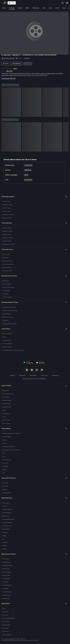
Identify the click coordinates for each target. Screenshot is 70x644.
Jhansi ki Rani (6, 397)
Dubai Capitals (6, 625)
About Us (13, 376)
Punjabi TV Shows (7, 218)
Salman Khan (6, 569)
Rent (64, 8)
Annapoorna (6, 414)
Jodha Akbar (6, 281)
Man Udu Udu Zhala (8, 317)
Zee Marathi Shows (8, 261)
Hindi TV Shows (7, 201)
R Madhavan (6, 559)
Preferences (55, 376)
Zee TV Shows (6, 254)
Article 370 (6, 463)
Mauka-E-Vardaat (7, 347)
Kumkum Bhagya (7, 400)
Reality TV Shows (7, 241)
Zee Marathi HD (7, 493)
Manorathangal (7, 513)
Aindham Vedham (7, 523)
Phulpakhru (6, 320)
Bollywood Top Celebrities (9, 554)
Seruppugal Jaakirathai (9, 519)
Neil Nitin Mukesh (7, 585)
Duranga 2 (5, 533)
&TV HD (5, 490)
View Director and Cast (8, 78)
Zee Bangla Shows (7, 271)
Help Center (22, 376)
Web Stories (6, 612)
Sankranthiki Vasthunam (9, 447)
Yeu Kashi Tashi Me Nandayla (10, 311)
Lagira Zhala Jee (7, 314)
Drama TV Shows (7, 228)
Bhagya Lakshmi (7, 340)
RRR (4, 473)
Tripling (5, 546)
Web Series (36, 8)
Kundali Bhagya (7, 404)
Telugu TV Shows (7, 211)
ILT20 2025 (6, 615)
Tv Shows (11, 8)
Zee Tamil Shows (7, 268)
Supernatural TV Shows (9, 244)
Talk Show (9, 71)
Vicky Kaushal (6, 579)
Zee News (5, 483)
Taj (3, 539)
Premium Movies (6, 429)
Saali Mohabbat (7, 437)
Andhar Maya (6, 516)
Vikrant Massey (7, 562)
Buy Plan (12, 3)
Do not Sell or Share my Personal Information (34, 379)
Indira (4, 417)
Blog (4, 608)
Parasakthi (5, 466)
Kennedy (5, 440)
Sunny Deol (6, 582)
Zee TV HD (5, 486)
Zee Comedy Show (7, 344)
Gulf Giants (6, 628)
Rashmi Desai (6, 599)
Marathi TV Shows (7, 205)
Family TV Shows (7, 235)
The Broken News (7, 526)
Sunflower (5, 542)
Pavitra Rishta (6, 291)
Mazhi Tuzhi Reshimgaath (9, 307)
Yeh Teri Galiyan (7, 284)
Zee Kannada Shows (8, 264)
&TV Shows (6, 258)
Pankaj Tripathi (7, 575)
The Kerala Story (7, 460)
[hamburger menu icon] (67, 3)
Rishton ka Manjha (7, 334)
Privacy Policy (33, 376)
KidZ (44, 8)
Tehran (5, 443)
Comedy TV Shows (7, 238)
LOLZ (50, 8)
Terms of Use (44, 376)
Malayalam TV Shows (8, 215)
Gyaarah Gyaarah (7, 509)
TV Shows (27, 58)
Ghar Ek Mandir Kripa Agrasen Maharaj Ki (13, 350)
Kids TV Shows (6, 423)
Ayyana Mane (6, 503)
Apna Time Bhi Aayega (9, 287)
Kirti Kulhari (6, 589)
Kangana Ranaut (7, 595)
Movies (20, 8)
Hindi (15, 69)
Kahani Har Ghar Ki (8, 58)
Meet (4, 337)
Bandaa (5, 470)
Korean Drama (7, 420)
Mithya (4, 536)
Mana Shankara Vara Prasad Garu (11, 450)
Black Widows (6, 529)
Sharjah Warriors (7, 635)
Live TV (57, 8)
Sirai (4, 457)
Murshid (5, 506)
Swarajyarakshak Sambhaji (10, 324)
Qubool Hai (6, 294)
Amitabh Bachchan (8, 592)
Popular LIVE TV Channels (9, 478)
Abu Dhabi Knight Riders (9, 618)
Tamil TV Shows (7, 208)
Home (3, 8)
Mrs (4, 453)
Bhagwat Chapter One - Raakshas (11, 433)
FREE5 (27, 8)
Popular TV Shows (6, 386)
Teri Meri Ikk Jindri (7, 297)
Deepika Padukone (8, 566)
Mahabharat (6, 391)
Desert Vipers (6, 622)
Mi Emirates (6, 632)
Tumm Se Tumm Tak (8, 394)
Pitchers (5, 549)
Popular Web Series (7, 498)
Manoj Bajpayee (7, 572)
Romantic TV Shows (8, 231)
